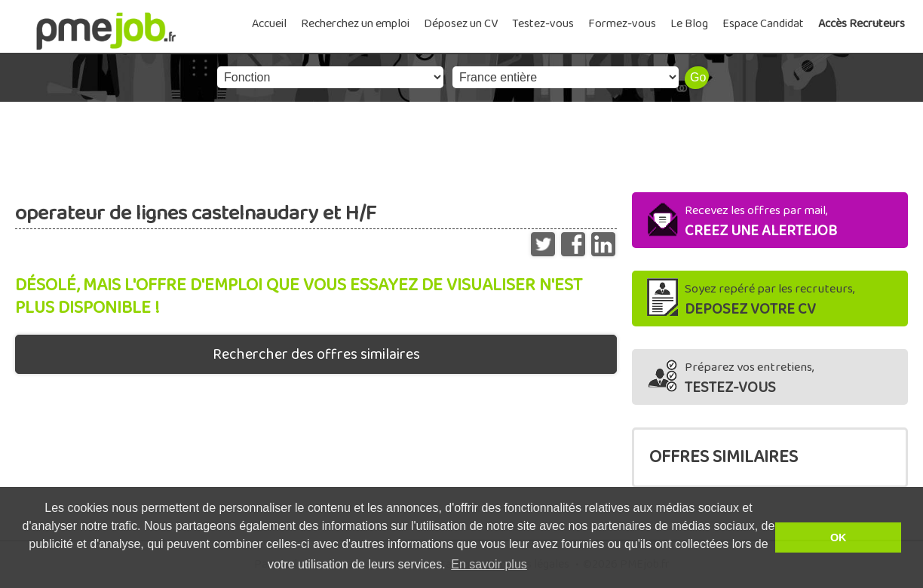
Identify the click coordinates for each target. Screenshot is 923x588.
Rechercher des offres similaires (316, 354)
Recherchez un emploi (355, 24)
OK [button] (839, 537)
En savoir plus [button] (489, 564)
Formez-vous (622, 24)
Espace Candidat (763, 24)
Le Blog (689, 24)
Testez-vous (543, 24)
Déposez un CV (461, 24)
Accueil (269, 24)
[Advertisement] (461, 143)
